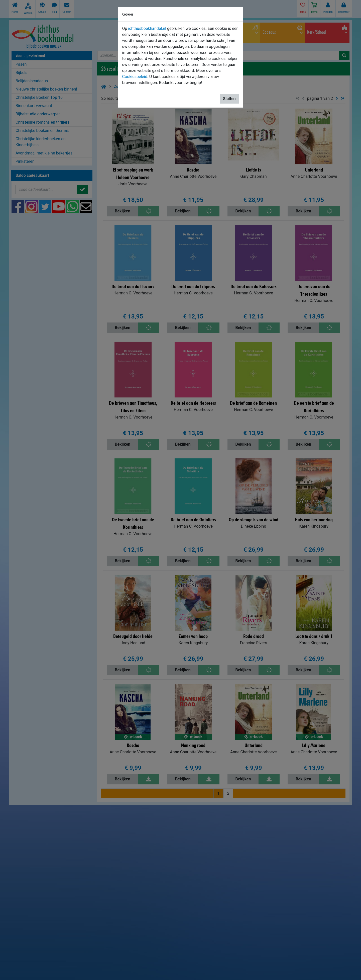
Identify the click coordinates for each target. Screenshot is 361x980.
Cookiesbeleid (135, 77)
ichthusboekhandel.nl (147, 28)
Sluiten (229, 99)
